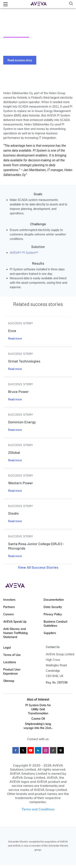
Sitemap (9, 681)
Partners (9, 607)
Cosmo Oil (38, 719)
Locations (10, 662)
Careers (9, 614)
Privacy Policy (53, 614)
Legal (7, 648)
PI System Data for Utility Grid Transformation (38, 709)
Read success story (20, 60)
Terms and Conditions (38, 809)
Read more (15, 338)
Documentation (54, 600)
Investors (9, 600)
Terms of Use (12, 655)
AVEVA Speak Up (15, 622)
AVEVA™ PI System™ (24, 253)
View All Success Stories (38, 567)
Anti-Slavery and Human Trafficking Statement (16, 633)
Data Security (53, 607)
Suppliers (50, 633)
